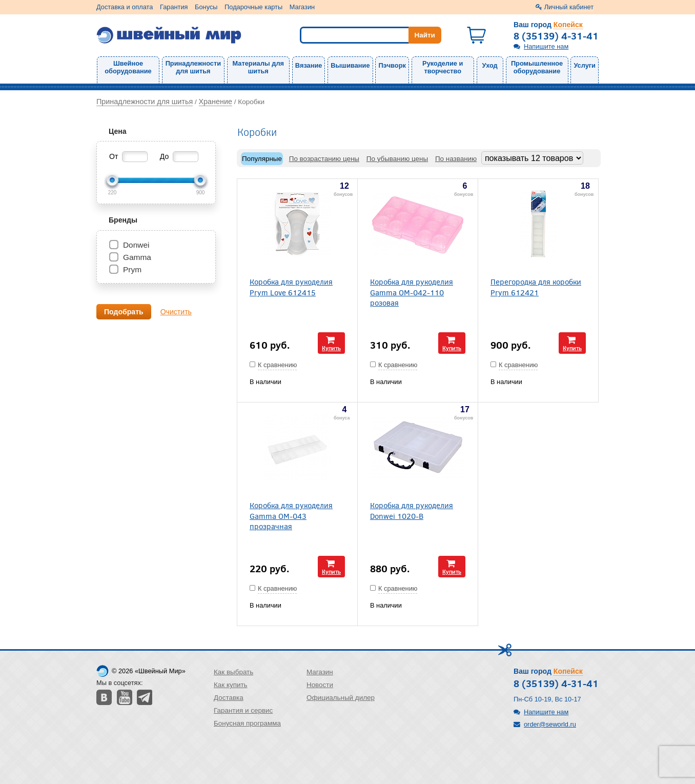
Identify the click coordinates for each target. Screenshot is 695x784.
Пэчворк (392, 65)
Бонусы (206, 7)
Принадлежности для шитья (193, 67)
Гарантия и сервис (243, 710)
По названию (456, 159)
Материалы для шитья (258, 67)
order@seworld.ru (550, 724)
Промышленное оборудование (537, 67)
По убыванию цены (397, 159)
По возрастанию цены (324, 159)
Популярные (262, 159)
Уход (490, 65)
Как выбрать (233, 672)
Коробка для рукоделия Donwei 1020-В (412, 510)
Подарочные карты (253, 7)
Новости (320, 685)
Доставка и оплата (125, 7)
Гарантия (174, 7)
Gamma (137, 257)
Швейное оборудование (128, 67)
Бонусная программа (247, 723)
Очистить (176, 312)
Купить (331, 348)
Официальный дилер (341, 698)
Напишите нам (546, 46)
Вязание (309, 65)
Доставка (229, 698)
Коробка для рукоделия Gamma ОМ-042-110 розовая (412, 292)
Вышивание (350, 65)
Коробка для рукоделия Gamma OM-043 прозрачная (291, 515)
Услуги (585, 65)
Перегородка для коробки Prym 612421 (536, 287)
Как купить (231, 685)
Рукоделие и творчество (443, 67)
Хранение (216, 102)
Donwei (136, 245)
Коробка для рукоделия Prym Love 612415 (291, 287)
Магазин (302, 7)
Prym (132, 269)
